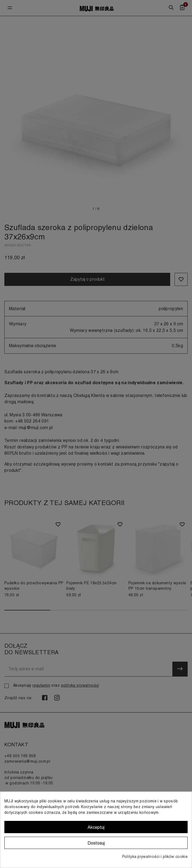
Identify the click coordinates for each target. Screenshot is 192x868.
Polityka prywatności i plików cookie (155, 857)
